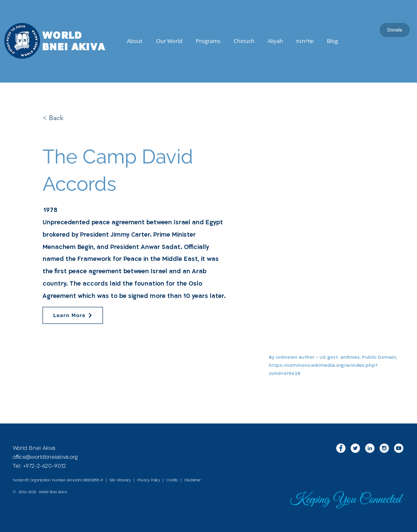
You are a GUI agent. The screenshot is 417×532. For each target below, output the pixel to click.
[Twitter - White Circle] (355, 448)
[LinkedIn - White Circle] (370, 448)
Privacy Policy (149, 480)
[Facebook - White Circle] (341, 448)
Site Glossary (120, 480)
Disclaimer (193, 480)
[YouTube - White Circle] (399, 448)
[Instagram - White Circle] (384, 448)
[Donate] (395, 30)
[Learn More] (73, 315)
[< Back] (71, 118)
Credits (172, 480)
